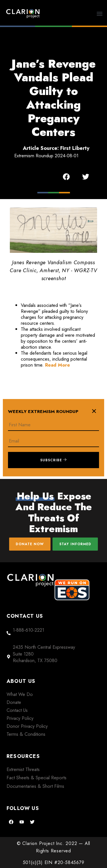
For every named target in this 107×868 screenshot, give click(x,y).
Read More (57, 365)
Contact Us (17, 710)
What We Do (20, 694)
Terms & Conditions (26, 734)
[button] (100, 14)
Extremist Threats (23, 769)
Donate (14, 702)
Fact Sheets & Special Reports (37, 778)
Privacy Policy (20, 718)
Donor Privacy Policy (27, 726)
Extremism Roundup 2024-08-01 (46, 156)
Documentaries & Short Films (35, 786)
